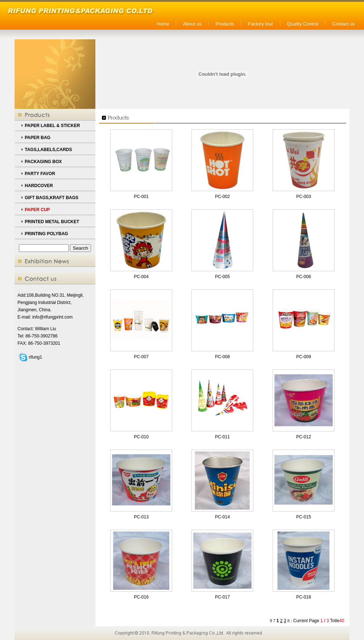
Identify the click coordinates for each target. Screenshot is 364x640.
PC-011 (223, 437)
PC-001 (141, 197)
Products (225, 24)
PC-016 (141, 597)
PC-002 (223, 197)
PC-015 (304, 517)
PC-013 (141, 517)
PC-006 (304, 277)
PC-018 (304, 597)
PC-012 (304, 437)
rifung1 (35, 357)
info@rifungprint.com (53, 317)
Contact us (344, 24)
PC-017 (223, 597)
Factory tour (260, 24)
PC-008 (223, 357)
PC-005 (223, 277)
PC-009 (304, 357)
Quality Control (303, 24)
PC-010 (141, 437)
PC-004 (141, 277)
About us (192, 24)
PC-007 (141, 357)
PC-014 (223, 517)
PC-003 (304, 197)
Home (163, 24)
